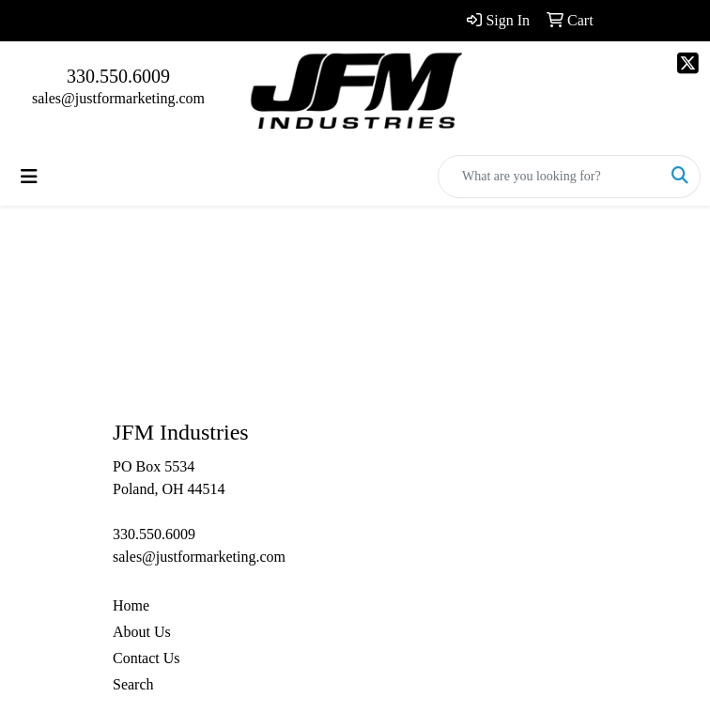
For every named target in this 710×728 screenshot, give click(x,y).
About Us (142, 632)
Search (133, 684)
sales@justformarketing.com (118, 98)
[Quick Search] (549, 177)
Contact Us (147, 658)
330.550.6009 (118, 76)
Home (131, 605)
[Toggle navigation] (29, 177)
